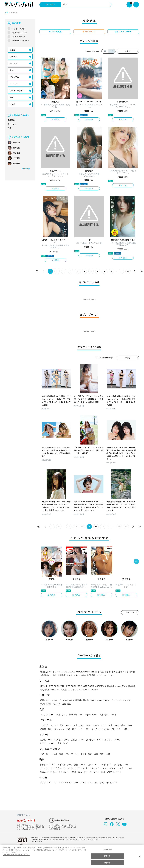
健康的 (47, 729)
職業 (12, 98)
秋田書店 (44, 672)
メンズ (87, 782)
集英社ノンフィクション (71, 690)
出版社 (13, 50)
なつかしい (95, 740)
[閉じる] (140, 856)
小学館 (132, 672)
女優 (80, 765)
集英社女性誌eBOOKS (50, 690)
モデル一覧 (26, 169)
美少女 (47, 740)
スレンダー (49, 725)
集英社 (115, 672)
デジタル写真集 (19, 29)
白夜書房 (84, 675)
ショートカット (97, 725)
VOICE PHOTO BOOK (100, 700)
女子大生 (122, 765)
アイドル (65, 765)
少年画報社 (45, 675)
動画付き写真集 (82, 700)
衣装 (12, 70)
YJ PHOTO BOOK (68, 686)
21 (126, 527)
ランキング (12, 124)
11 (69, 527)
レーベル (13, 57)
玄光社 (101, 672)
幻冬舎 (108, 672)
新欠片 (70, 675)
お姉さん (62, 740)
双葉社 (92, 675)
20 (119, 527)
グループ (72, 754)
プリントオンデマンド (120, 700)
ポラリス (57, 704)
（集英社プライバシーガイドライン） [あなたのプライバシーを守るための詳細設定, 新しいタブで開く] (17, 855)
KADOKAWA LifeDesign (86, 672)
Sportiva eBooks (90, 690)
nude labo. (66, 704)
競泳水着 (76, 715)
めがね (92, 715)
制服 (62, 715)
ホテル (87, 754)
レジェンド (68, 772)
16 (103, 527)
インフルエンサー (121, 768)
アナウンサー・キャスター (93, 768)
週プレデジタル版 (20, 33)
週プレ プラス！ (19, 37)
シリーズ (13, 63)
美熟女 (78, 740)
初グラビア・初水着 (67, 782)
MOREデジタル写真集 (105, 686)
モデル (94, 765)
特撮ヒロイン (49, 772)
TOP (7, 13)
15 (96, 527)
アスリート (98, 772)
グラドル (48, 765)
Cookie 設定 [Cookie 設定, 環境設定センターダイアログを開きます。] (107, 850)
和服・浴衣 (108, 715)
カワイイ (113, 740)
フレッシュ (63, 729)
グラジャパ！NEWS (21, 40)
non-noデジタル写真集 (125, 686)
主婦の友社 (123, 672)
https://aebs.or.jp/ (37, 841)
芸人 (83, 772)
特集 (9, 128)
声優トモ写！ (46, 704)
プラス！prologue (66, 700)
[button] (136, 562)
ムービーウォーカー (105, 675)
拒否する (107, 856)
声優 (107, 765)
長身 (127, 725)
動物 (100, 782)
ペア (45, 754)
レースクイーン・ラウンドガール (58, 768)
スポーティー (81, 729)
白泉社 (76, 675)
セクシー (48, 743)
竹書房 (54, 675)
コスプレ (48, 715)
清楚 (63, 743)
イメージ (13, 84)
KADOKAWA (69, 672)
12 (76, 527)
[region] (72, 856)
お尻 (79, 725)
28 (128, 271)
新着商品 (11, 120)
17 (110, 527)
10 (111, 271)
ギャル (123, 729)
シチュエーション (17, 91)
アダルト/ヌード (114, 772)
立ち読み (55, 119)
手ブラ (47, 782)
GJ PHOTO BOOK (86, 686)
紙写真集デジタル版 (49, 700)
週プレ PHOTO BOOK (50, 686)
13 (82, 527)
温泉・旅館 (103, 754)
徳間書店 (62, 675)
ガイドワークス (56, 672)
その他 (13, 104)
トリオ (58, 754)
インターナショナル (104, 729)
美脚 (114, 725)
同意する (107, 863)
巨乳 (66, 725)
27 (121, 271)
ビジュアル (14, 77)
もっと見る (130, 613)
